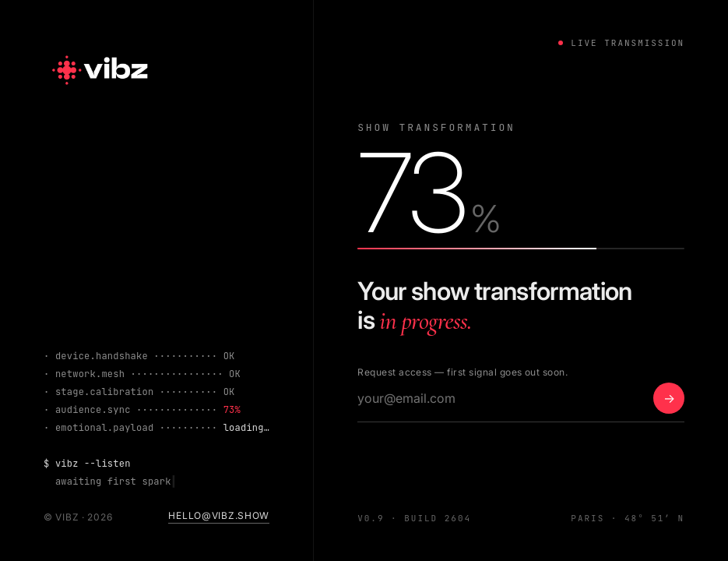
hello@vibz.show (219, 515)
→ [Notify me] (669, 398)
